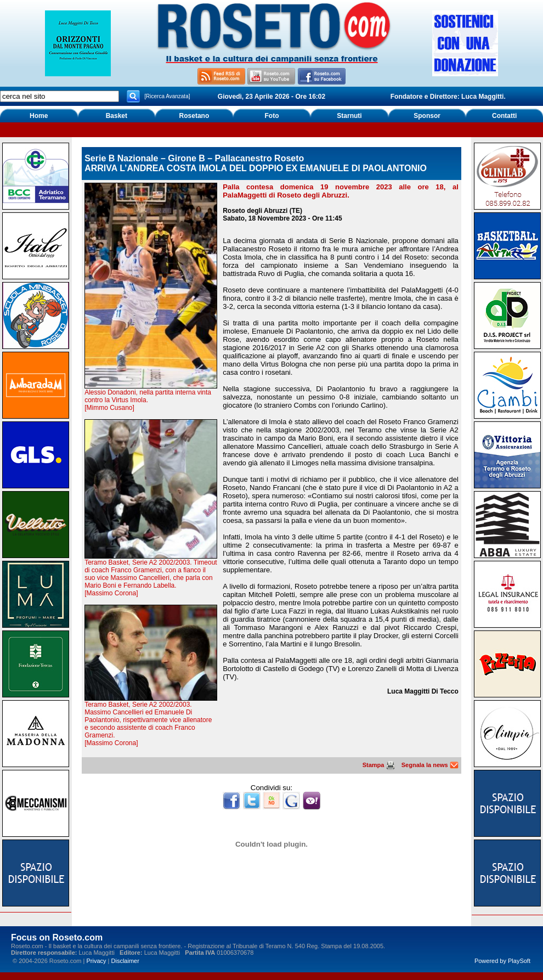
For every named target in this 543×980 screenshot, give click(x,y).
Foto (271, 116)
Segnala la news (430, 765)
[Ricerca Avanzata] (167, 96)
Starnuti (349, 116)
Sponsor (427, 116)
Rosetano (194, 116)
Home (39, 116)
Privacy (96, 961)
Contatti (504, 116)
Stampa (379, 765)
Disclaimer (125, 961)
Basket (117, 116)
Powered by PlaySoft (502, 961)
